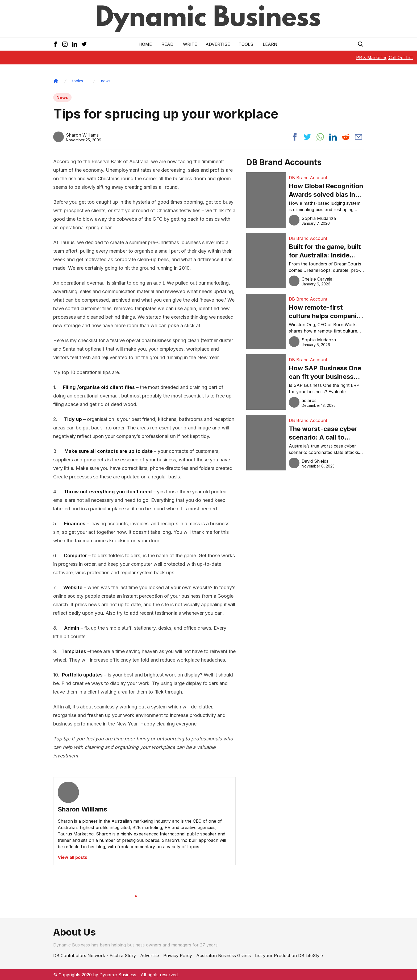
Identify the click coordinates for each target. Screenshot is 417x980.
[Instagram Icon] (65, 44)
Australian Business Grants (224, 956)
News (62, 97)
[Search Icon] (361, 44)
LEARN (270, 44)
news (106, 81)
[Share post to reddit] (346, 137)
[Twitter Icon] (84, 44)
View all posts (72, 857)
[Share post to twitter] (307, 137)
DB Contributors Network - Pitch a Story (95, 956)
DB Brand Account (308, 178)
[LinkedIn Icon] (74, 44)
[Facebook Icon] (55, 44)
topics (78, 81)
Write (190, 44)
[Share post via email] (358, 137)
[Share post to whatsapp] (320, 137)
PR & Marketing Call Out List (384, 58)
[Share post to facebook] (295, 137)
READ (167, 44)
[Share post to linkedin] (333, 137)
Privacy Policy (178, 956)
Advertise (218, 44)
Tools (246, 44)
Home (145, 44)
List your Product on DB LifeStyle (289, 956)
